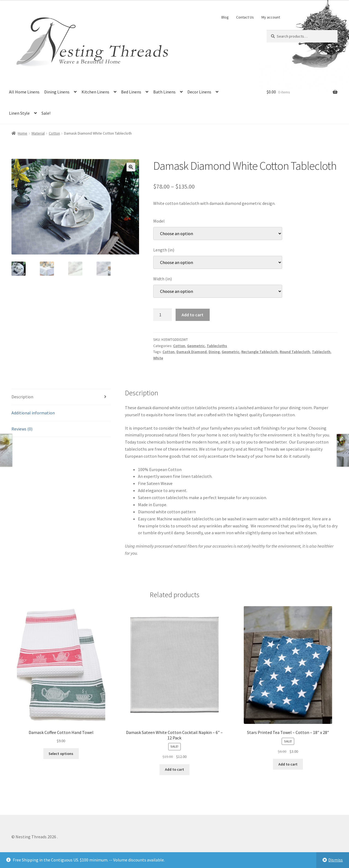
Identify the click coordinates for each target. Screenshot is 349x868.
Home (22, 133)
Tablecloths (217, 346)
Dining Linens (57, 92)
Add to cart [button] (174, 769)
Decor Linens (199, 92)
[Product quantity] (163, 315)
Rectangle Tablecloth (260, 352)
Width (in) (163, 279)
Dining (214, 352)
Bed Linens (131, 92)
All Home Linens (24, 92)
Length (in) (164, 250)
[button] (131, 167)
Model (159, 221)
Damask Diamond (192, 352)
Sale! (46, 113)
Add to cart (192, 315)
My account (271, 17)
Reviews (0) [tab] (22, 429)
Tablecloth (321, 352)
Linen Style (19, 113)
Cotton (54, 133)
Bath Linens (164, 92)
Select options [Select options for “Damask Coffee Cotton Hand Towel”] (61, 754)
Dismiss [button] (336, 860)
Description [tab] (22, 397)
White (158, 358)
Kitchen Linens (95, 92)
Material (38, 133)
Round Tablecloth (295, 352)
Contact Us (245, 17)
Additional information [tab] (33, 413)
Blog (225, 17)
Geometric (196, 346)
